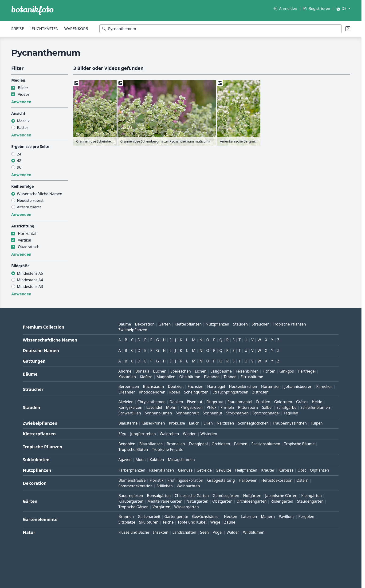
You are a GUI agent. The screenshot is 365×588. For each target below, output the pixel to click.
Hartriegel (307, 371)
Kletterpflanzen (188, 324)
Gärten (165, 324)
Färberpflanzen (132, 470)
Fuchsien (195, 386)
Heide (317, 402)
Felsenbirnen (247, 371)
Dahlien (176, 402)
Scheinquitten (196, 392)
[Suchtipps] (348, 29)
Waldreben (169, 434)
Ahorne (125, 371)
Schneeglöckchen (253, 423)
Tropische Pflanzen (289, 324)
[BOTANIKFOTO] (32, 10)
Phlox (212, 407)
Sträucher (260, 324)
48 (19, 161)
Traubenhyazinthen (290, 423)
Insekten (161, 532)
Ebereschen (181, 371)
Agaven (125, 460)
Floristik (157, 480)
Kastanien (127, 377)
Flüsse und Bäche (134, 532)
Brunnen (126, 516)
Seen (205, 532)
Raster (23, 127)
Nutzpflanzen (217, 324)
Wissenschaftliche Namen (40, 194)
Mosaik (23, 121)
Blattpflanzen (151, 444)
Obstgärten (222, 501)
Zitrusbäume (252, 377)
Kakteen (157, 460)
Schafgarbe (286, 407)
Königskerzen (130, 407)
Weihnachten (188, 486)
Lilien (208, 423)
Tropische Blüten (133, 449)
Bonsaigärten (159, 496)
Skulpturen (149, 522)
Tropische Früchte (168, 449)
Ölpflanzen (320, 470)
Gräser (302, 402)
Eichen (201, 371)
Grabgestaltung (221, 480)
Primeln (227, 407)
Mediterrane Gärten (165, 501)
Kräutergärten (131, 501)
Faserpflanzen (162, 470)
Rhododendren (152, 392)
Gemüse (185, 470)
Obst (302, 470)
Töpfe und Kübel (192, 522)
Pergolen (306, 516)
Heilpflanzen (246, 470)
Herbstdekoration (277, 480)
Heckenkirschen (243, 386)
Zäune (230, 522)
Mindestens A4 (30, 280)
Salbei (267, 407)
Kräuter (268, 470)
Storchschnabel (266, 413)
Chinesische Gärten (192, 496)
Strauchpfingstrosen (230, 392)
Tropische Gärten (133, 507)
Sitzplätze (127, 522)
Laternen (249, 516)
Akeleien (126, 402)
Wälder (233, 532)
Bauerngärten (131, 496)
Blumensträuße (132, 480)
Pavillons (287, 516)
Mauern (268, 516)
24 (19, 154)
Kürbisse (286, 470)
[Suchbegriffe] (221, 29)
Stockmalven (237, 413)
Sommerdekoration (136, 486)
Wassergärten (186, 507)
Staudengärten (310, 501)
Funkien (263, 402)
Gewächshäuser (206, 516)
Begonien (127, 444)
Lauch (194, 423)
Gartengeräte (176, 516)
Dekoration (145, 324)
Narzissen (225, 423)
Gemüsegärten (226, 496)
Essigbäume (221, 371)
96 (19, 167)
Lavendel (154, 407)
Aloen (141, 460)
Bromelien (176, 444)
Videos (24, 94)
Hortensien (271, 386)
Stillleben (165, 486)
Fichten (269, 371)
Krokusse (177, 423)
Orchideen (221, 444)
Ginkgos (287, 371)
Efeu (122, 434)
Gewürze (224, 470)
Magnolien (166, 377)
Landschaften (184, 532)
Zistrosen (260, 392)
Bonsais (142, 371)
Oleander (127, 392)
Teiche (168, 522)
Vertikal (24, 240)
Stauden (240, 324)
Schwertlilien (130, 413)
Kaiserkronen (153, 423)
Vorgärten (161, 507)
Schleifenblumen (315, 407)
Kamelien (324, 386)
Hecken (231, 516)
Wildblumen (254, 532)
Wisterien (209, 434)
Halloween (248, 480)
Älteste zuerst (29, 207)
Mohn (171, 407)
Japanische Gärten (281, 496)
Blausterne (128, 423)
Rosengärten (282, 501)
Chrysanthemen (152, 402)
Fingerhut (215, 402)
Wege (215, 522)
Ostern (302, 480)
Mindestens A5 (30, 273)
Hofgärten (252, 496)
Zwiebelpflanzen (133, 330)
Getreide (204, 470)
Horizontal (27, 234)
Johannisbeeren (298, 386)
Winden (190, 434)
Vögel (218, 532)
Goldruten (283, 402)
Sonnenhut (213, 413)
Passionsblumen (266, 444)
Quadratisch (29, 247)
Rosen (175, 392)
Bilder (23, 88)
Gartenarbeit (149, 516)
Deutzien (176, 386)
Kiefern (146, 377)
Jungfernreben (143, 434)
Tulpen (317, 423)
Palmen (241, 444)
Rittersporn (248, 407)
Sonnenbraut (187, 413)
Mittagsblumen (181, 460)
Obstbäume (190, 377)
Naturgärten (197, 501)
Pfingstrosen (191, 407)
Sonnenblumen (158, 413)
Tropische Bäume (299, 444)
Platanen (212, 377)
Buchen (160, 371)
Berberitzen (129, 386)
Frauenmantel (240, 402)
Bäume (125, 324)
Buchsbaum (153, 386)
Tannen (230, 377)
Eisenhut (195, 402)
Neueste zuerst (30, 200)
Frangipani (198, 444)
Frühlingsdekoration (185, 480)
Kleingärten (312, 496)
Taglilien (291, 413)
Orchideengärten (251, 501)
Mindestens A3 (30, 286)
